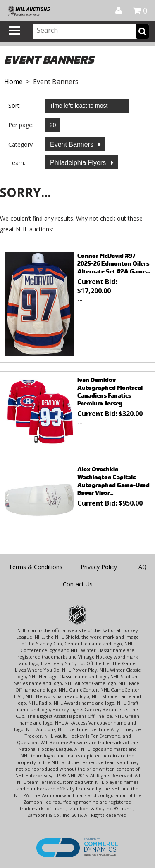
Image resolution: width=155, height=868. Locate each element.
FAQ (141, 567)
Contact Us (78, 584)
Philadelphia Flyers (79, 163)
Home (13, 82)
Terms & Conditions (36, 567)
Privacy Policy (99, 567)
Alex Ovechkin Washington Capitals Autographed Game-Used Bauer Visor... (113, 481)
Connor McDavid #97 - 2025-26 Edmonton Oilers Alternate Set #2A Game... (113, 263)
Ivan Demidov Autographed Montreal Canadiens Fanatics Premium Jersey (110, 391)
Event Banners (73, 145)
